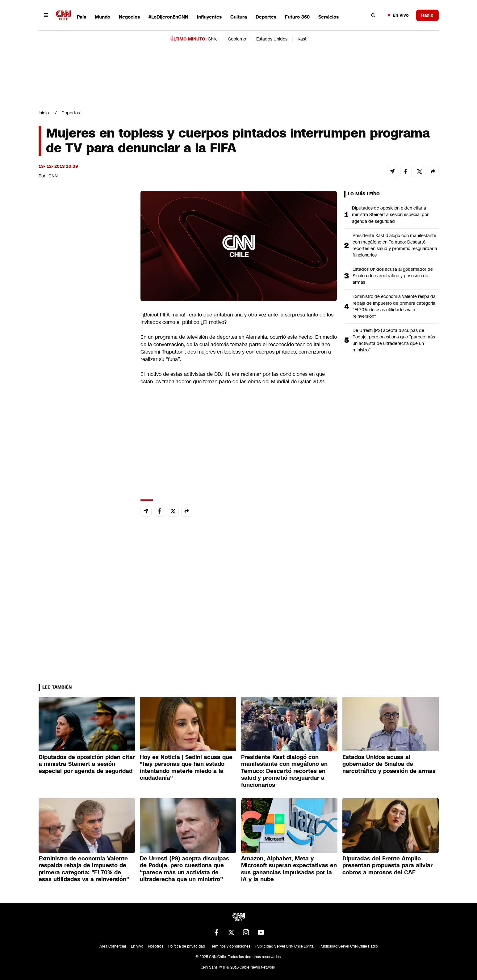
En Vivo (398, 15)
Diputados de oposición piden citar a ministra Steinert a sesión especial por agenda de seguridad (390, 214)
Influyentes (209, 17)
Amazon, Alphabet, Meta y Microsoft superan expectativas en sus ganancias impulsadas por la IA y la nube (289, 869)
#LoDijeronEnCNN (168, 17)
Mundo (103, 17)
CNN (53, 176)
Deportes (266, 17)
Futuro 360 (297, 17)
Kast (302, 39)
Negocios (129, 17)
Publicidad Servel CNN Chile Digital (285, 946)
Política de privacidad (187, 946)
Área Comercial (113, 946)
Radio (427, 15)
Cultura (239, 17)
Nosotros (156, 946)
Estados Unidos (272, 39)
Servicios (328, 17)
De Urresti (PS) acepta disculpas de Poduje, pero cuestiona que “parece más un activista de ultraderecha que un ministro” (394, 340)
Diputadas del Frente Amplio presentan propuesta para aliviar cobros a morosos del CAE (387, 865)
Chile (213, 39)
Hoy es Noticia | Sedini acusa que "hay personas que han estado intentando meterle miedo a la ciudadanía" (186, 768)
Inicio (44, 113)
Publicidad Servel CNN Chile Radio (349, 946)
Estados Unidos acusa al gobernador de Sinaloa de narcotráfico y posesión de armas (393, 276)
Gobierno (237, 39)
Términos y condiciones (230, 946)
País (82, 17)
